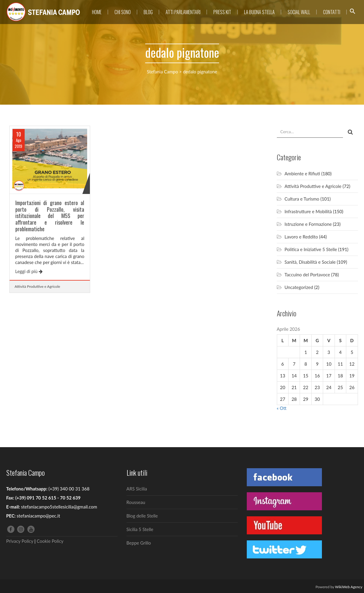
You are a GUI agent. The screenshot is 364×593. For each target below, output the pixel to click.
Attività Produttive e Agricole (38, 286)
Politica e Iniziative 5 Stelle (311, 249)
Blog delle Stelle (142, 516)
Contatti (332, 12)
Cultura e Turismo (302, 199)
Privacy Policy (20, 541)
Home (97, 12)
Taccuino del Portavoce (307, 275)
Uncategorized (299, 287)
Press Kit (222, 12)
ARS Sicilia (137, 489)
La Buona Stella (259, 12)
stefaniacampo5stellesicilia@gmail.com (59, 507)
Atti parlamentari (183, 12)
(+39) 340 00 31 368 (69, 489)
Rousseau (136, 502)
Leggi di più (29, 271)
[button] (353, 12)
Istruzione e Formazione (308, 224)
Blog (148, 12)
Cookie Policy (50, 541)
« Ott (282, 408)
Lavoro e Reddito (301, 237)
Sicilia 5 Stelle (140, 529)
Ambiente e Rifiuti (303, 174)
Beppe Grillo (139, 543)
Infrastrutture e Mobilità (308, 211)
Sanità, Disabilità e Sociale (310, 262)
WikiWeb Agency (349, 587)
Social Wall (299, 12)
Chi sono (123, 12)
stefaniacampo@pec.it (38, 516)
